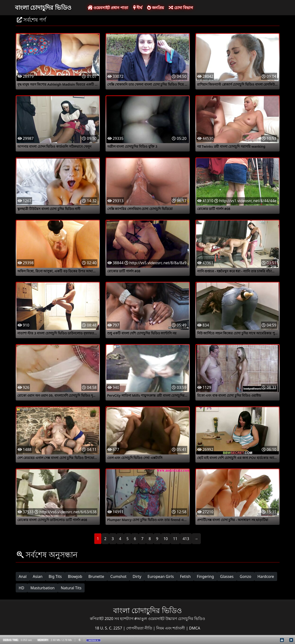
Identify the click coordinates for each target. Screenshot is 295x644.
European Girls (161, 576)
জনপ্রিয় (155, 8)
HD (22, 588)
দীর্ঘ (138, 8)
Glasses (227, 576)
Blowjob (75, 576)
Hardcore (266, 576)
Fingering (205, 576)
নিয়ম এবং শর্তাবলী (171, 628)
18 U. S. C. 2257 (109, 628)
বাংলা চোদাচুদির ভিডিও (43, 7)
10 (166, 539)
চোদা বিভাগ (181, 8)
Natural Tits (71, 588)
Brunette (96, 576)
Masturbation (43, 588)
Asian (38, 576)
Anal (23, 576)
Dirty (137, 576)
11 (175, 539)
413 (186, 539)
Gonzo (246, 576)
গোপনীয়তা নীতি (140, 628)
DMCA (195, 628)
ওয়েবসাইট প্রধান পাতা (108, 8)
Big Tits (55, 576)
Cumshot (118, 576)
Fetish (185, 576)
